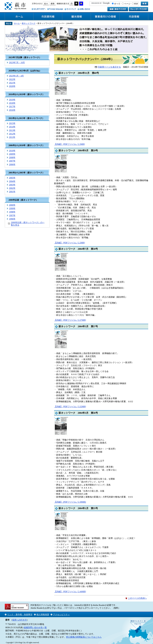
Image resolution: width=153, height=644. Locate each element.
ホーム (19, 17)
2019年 (12, 100)
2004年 (12, 181)
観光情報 (77, 17)
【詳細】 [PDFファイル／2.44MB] (70, 592)
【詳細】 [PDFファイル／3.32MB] (70, 407)
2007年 (12, 161)
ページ (127, 4)
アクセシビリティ (61, 614)
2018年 (12, 103)
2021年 (12, 83)
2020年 (12, 86)
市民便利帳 (48, 17)
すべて (117, 4)
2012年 (12, 134)
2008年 (12, 157)
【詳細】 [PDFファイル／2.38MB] (70, 502)
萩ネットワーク (29, 23)
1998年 (12, 212)
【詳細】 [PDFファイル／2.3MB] (69, 144)
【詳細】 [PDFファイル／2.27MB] (70, 320)
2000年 (12, 205)
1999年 (12, 208)
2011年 (12, 137)
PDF (136, 4)
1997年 (12, 215)
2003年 (12, 185)
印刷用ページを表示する (109, 67)
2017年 (12, 106)
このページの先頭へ (137, 598)
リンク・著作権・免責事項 (20, 614)
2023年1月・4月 (16, 76)
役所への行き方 (20, 620)
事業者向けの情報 (105, 17)
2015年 (12, 123)
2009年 (12, 154)
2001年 (12, 192)
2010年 (12, 151)
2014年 (12, 127)
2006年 (12, 164)
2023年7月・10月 (17, 62)
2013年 (12, 130)
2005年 (12, 178)
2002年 (12, 188)
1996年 (12, 219)
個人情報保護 (43, 614)
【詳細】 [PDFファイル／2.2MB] (69, 243)
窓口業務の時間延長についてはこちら (84, 637)
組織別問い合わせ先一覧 (35, 627)
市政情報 (134, 17)
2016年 (12, 110)
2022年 (12, 79)
